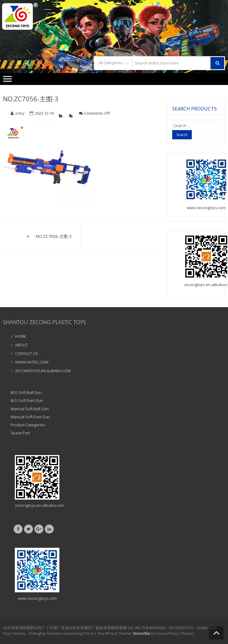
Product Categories (28, 425)
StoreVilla (141, 633)
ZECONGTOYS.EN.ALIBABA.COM (43, 371)
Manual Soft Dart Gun (30, 417)
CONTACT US (27, 353)
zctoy (20, 113)
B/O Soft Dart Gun (27, 400)
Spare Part (20, 433)
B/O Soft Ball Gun (26, 392)
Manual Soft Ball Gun (30, 409)
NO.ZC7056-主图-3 (31, 99)
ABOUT (21, 345)
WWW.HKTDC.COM (32, 362)
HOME (21, 336)
